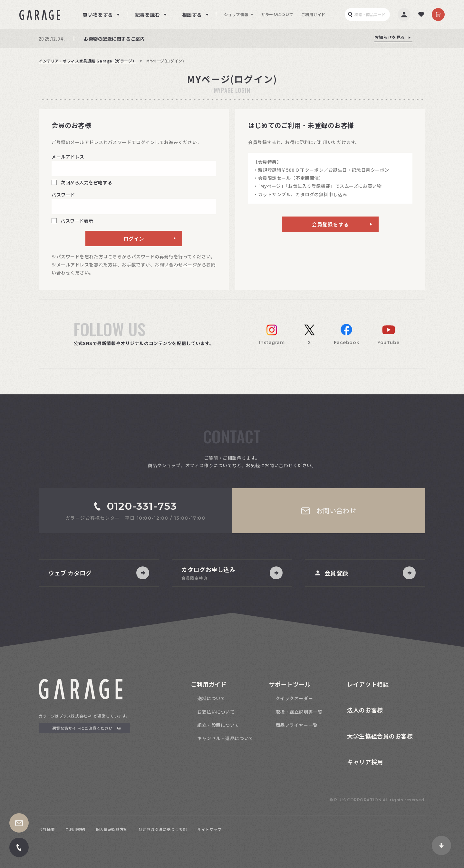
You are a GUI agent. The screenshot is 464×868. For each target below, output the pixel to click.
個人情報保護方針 (112, 829)
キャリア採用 (365, 762)
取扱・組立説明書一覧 (299, 712)
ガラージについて (277, 14)
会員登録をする (330, 224)
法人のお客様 (365, 710)
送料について (211, 698)
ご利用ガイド (313, 14)
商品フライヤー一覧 (297, 725)
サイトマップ (209, 829)
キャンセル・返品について (225, 738)
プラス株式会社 (73, 716)
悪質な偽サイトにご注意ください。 (85, 728)
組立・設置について (218, 725)
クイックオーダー (294, 698)
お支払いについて (216, 712)
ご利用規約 (75, 829)
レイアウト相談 (368, 684)
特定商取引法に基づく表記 (163, 829)
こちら (115, 256)
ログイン (134, 238)
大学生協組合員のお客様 (380, 736)
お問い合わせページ (176, 265)
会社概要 (47, 829)
